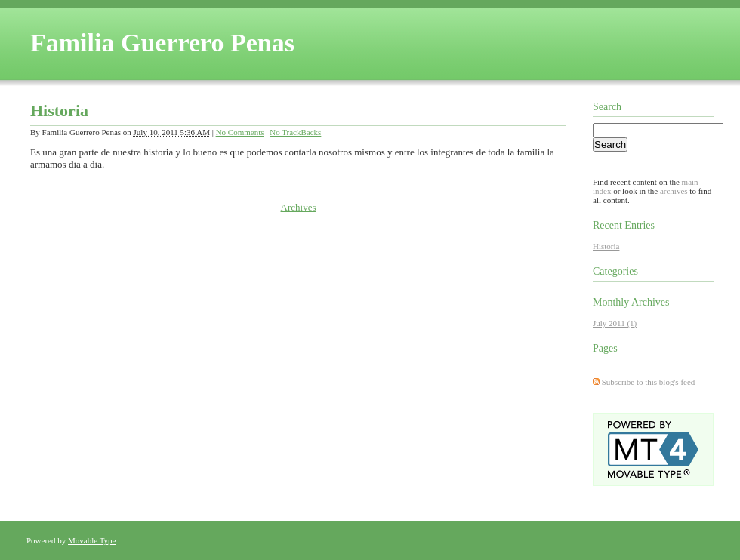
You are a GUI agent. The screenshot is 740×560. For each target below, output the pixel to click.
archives (674, 191)
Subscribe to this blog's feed (649, 382)
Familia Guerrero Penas (162, 43)
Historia (59, 111)
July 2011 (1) (615, 323)
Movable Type (92, 540)
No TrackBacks (295, 132)
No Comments (240, 132)
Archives (299, 207)
